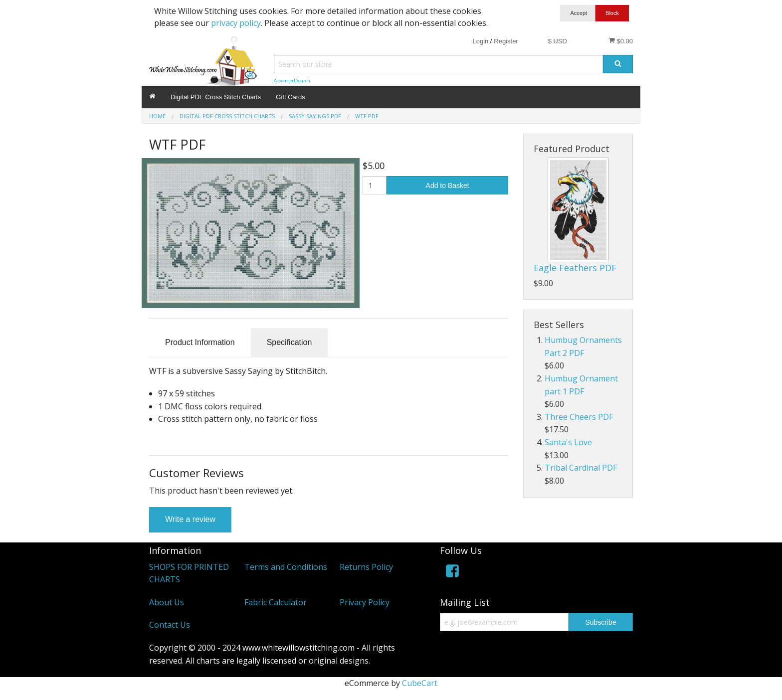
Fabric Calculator (276, 602)
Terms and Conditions (286, 567)
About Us (167, 602)
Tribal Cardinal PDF (581, 468)
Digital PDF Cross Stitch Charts (216, 97)
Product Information (200, 342)
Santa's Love (568, 442)
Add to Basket (448, 185)
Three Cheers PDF (579, 417)
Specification (290, 342)
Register (506, 41)
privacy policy (236, 23)
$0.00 (621, 41)
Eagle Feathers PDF (575, 268)
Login (480, 41)
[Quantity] (375, 185)
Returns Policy (366, 567)
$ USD (558, 41)
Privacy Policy (365, 602)
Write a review (190, 519)
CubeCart (420, 683)
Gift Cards (291, 97)
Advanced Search (292, 81)
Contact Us (170, 625)
